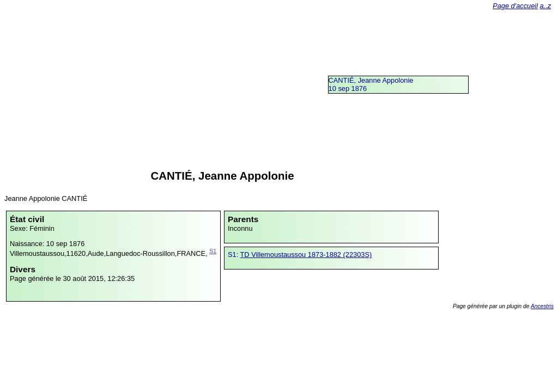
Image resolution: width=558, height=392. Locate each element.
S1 (213, 251)
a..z (546, 6)
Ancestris (542, 306)
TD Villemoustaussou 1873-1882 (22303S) (306, 255)
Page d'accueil (515, 6)
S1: (234, 255)
